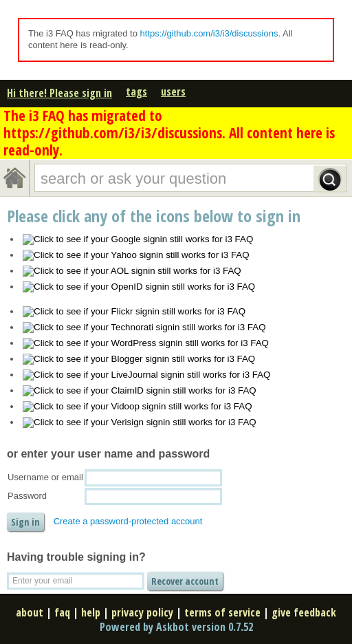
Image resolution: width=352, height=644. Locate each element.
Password (27, 496)
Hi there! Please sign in (59, 93)
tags (136, 92)
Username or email (45, 477)
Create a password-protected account (128, 521)
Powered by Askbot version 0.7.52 (176, 627)
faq (62, 612)
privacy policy (142, 612)
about (30, 612)
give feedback (304, 612)
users (173, 92)
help (91, 612)
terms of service (222, 612)
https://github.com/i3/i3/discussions (209, 33)
